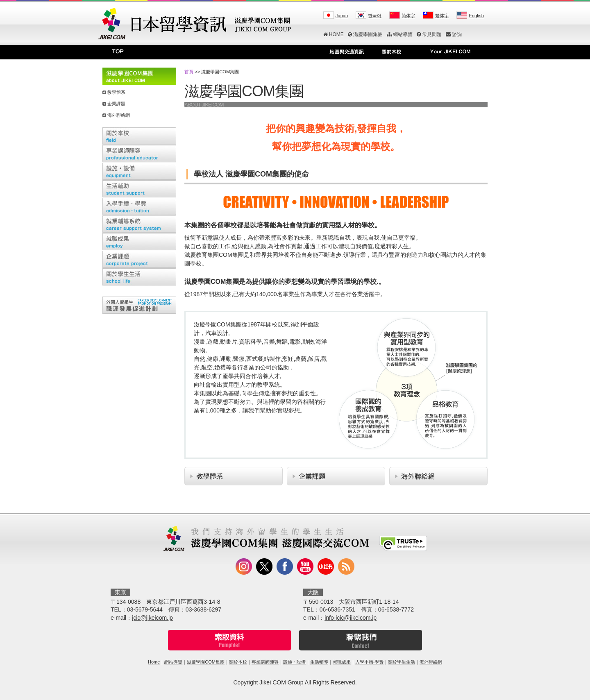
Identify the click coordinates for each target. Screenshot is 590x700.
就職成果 (342, 662)
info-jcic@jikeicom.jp (351, 618)
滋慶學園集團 (365, 34)
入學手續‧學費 (369, 662)
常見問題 (429, 34)
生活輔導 (319, 662)
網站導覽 (400, 34)
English (476, 16)
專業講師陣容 (265, 662)
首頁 (189, 72)
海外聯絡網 (119, 115)
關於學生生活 (402, 662)
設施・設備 (294, 662)
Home (154, 662)
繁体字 (442, 16)
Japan (342, 16)
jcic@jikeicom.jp (152, 618)
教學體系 (116, 92)
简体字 (408, 16)
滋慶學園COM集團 (206, 662)
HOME (334, 34)
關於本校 (238, 662)
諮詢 (454, 34)
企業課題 (116, 104)
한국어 (375, 16)
